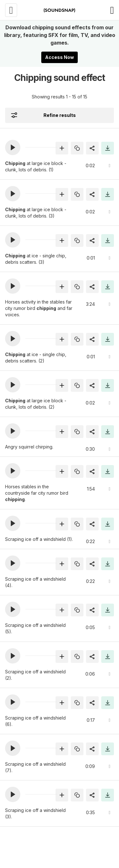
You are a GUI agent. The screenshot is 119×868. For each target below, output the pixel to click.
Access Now (60, 57)
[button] (13, 147)
